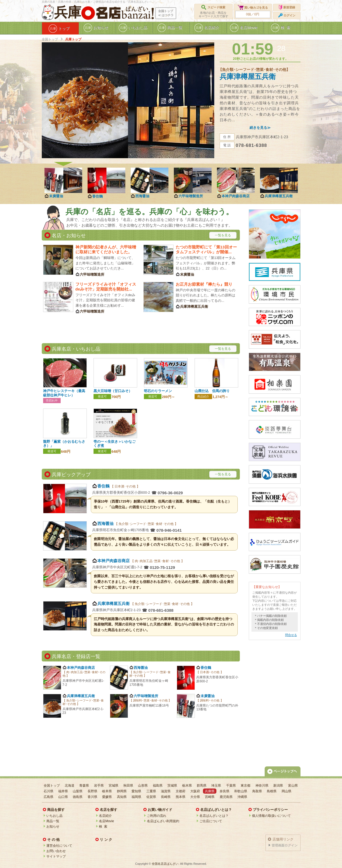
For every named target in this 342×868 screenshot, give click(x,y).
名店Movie (106, 821)
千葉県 (231, 786)
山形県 (143, 786)
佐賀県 (151, 797)
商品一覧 (53, 821)
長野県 (92, 791)
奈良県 (224, 791)
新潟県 (278, 786)
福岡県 (136, 797)
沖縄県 (242, 797)
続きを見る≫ (260, 128)
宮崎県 (210, 797)
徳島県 (78, 797)
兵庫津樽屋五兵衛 (248, 77)
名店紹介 (105, 816)
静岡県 (122, 791)
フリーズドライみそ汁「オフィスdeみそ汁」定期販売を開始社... (106, 287)
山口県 (63, 797)
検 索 (103, 826)
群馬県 (202, 786)
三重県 (151, 791)
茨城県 (172, 786)
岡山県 (286, 791)
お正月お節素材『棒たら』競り (204, 284)
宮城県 (113, 786)
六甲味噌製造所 (191, 196)
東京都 (246, 786)
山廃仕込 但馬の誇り (212, 391)
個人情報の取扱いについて (271, 816)
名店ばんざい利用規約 (163, 821)
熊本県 (181, 797)
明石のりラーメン (158, 391)
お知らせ (53, 826)
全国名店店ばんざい (165, 864)
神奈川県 (262, 786)
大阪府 (195, 791)
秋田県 (128, 786)
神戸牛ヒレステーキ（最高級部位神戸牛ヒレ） (64, 393)
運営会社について (59, 846)
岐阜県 (107, 791)
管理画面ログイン (285, 845)
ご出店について (211, 821)
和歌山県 (241, 791)
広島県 (49, 797)
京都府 (181, 791)
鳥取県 (257, 791)
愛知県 (136, 791)
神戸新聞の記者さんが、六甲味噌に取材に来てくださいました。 (106, 249)
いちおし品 (54, 816)
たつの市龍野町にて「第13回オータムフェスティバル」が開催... (206, 249)
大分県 (195, 797)
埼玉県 (216, 786)
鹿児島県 (226, 797)
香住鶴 (97, 196)
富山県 (293, 786)
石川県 (49, 791)
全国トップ (50, 39)
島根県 (272, 791)
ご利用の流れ (157, 816)
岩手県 (99, 786)
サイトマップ (56, 856)
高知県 (122, 797)
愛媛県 (107, 797)
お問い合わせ (56, 851)
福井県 (63, 791)
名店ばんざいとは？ (214, 816)
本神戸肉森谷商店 (236, 196)
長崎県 (166, 797)
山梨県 (78, 791)
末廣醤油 (56, 196)
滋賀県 (166, 791)
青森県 (84, 786)
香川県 (92, 797)
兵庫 (68, 12)
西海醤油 (142, 196)
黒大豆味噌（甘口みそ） (113, 391)
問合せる (291, 635)
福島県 (158, 786)
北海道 (70, 786)
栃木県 (187, 786)
